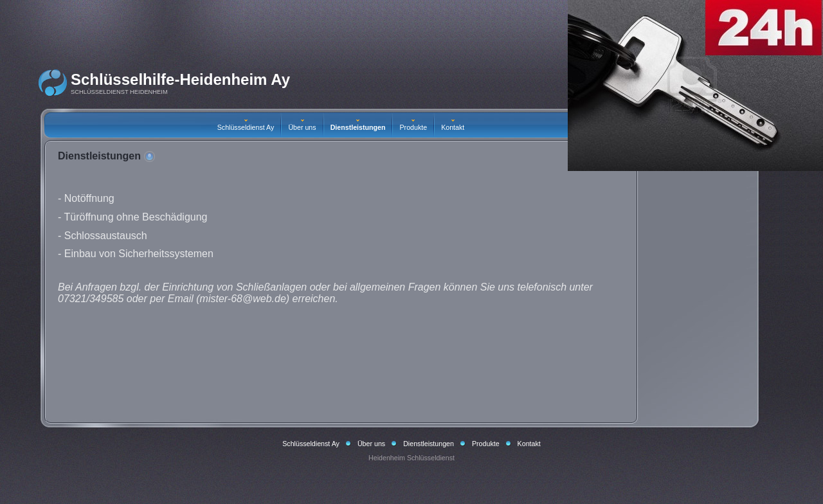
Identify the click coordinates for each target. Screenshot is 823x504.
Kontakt (453, 125)
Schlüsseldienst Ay (246, 125)
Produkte (413, 125)
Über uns (302, 125)
